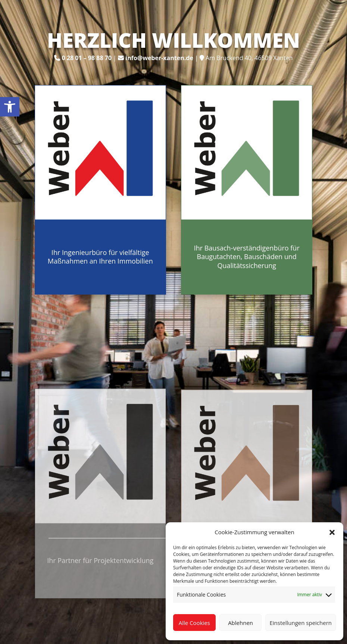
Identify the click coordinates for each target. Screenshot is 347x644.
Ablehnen (240, 623)
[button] (332, 532)
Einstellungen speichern (301, 623)
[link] (10, 107)
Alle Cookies (194, 623)
